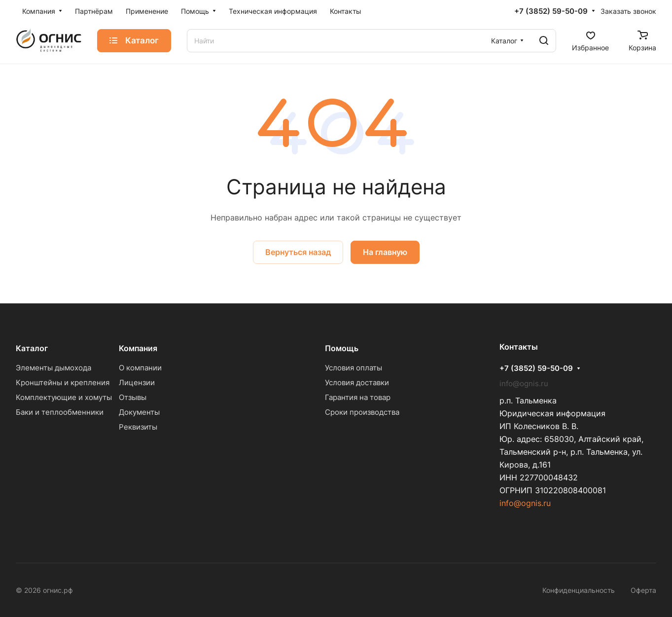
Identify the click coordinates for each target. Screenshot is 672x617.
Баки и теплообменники (60, 412)
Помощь (342, 348)
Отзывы (133, 397)
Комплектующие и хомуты (64, 397)
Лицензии (137, 382)
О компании (140, 368)
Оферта (643, 590)
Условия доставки (357, 382)
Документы (139, 412)
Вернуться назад (298, 252)
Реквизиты (138, 427)
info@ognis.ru (525, 503)
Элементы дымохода (53, 368)
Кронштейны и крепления (63, 382)
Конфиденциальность (579, 590)
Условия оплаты (354, 368)
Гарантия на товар (358, 397)
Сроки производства (362, 412)
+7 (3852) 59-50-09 (551, 11)
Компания (138, 348)
